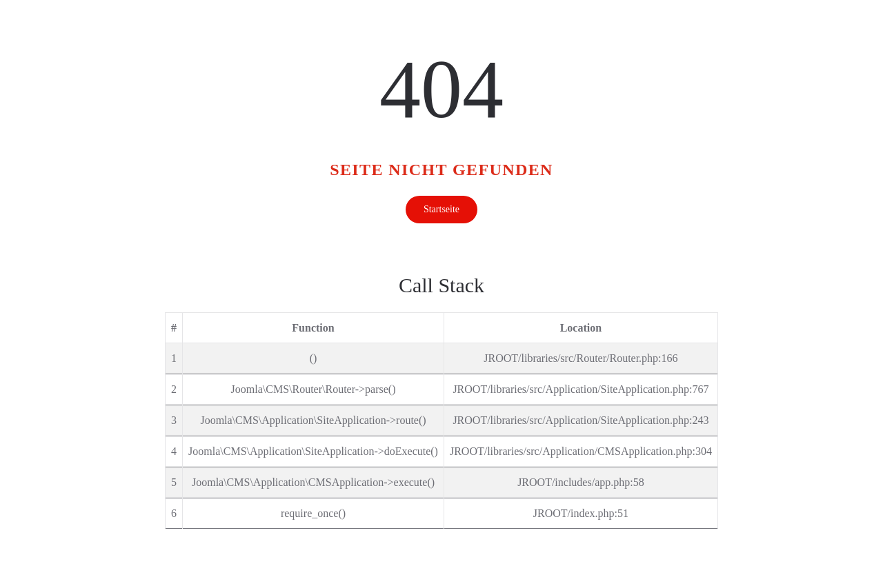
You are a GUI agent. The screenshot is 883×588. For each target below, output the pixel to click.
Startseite (441, 209)
